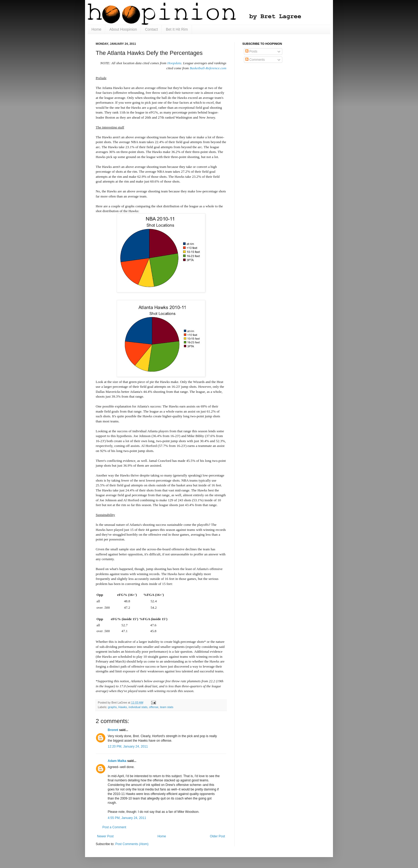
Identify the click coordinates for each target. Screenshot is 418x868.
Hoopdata (174, 63)
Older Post (217, 836)
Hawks (123, 707)
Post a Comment (114, 827)
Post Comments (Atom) (132, 844)
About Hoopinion (123, 29)
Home (96, 29)
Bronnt (113, 730)
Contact (151, 29)
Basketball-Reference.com (208, 68)
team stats (167, 707)
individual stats (138, 707)
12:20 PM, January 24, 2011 (128, 746)
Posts (251, 51)
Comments (255, 60)
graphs (112, 707)
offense (154, 707)
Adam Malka (117, 761)
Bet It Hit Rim (177, 29)
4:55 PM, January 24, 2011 (127, 818)
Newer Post (105, 836)
